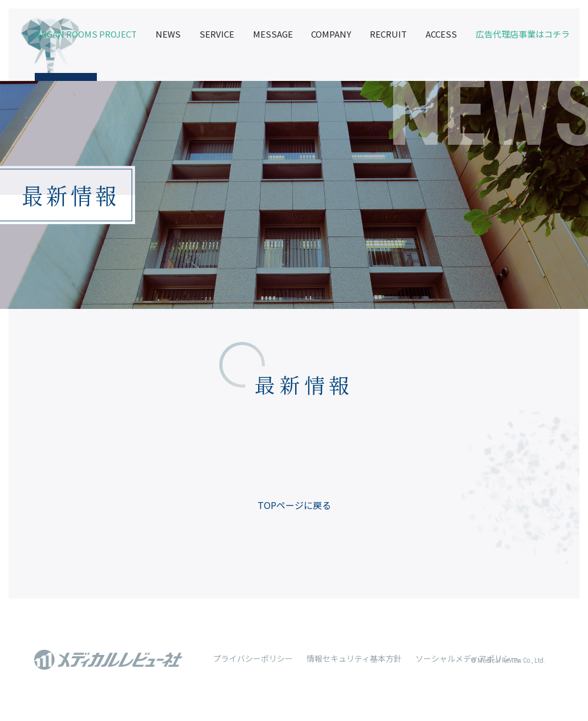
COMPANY (331, 34)
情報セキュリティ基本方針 (354, 658)
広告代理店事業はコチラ (523, 34)
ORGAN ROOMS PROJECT (86, 34)
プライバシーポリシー (253, 658)
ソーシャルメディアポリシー (467, 658)
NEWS (168, 34)
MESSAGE (273, 34)
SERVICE (217, 34)
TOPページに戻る (294, 505)
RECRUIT (388, 34)
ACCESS (441, 34)
